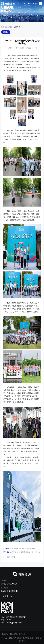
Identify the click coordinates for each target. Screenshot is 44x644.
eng (30, 4)
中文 (25, 4)
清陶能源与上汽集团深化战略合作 (19, 549)
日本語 (35, 4)
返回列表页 (10, 557)
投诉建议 (5, 634)
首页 (11, 27)
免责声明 (22, 634)
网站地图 (13, 634)
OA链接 (7, 596)
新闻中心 (6, 32)
